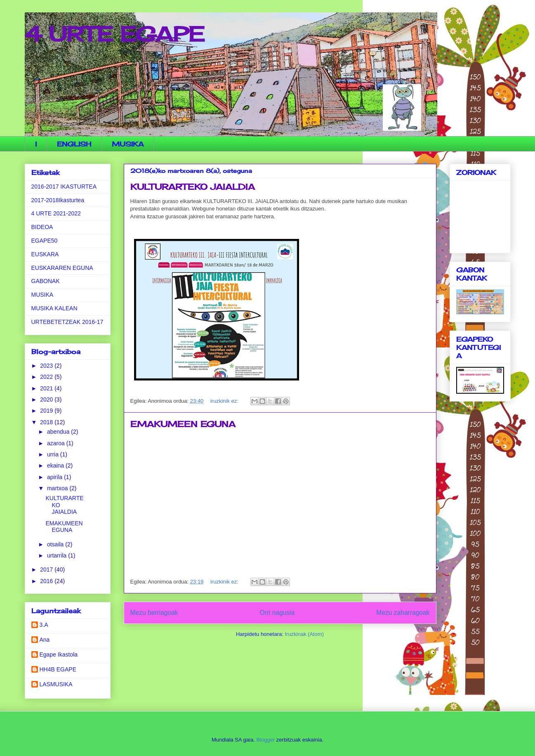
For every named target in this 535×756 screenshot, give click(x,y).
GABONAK (46, 281)
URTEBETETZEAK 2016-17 (67, 322)
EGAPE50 (45, 241)
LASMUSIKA (56, 684)
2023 (47, 366)
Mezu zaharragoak (403, 613)
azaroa (57, 443)
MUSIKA (128, 144)
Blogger (265, 740)
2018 (47, 422)
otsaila (56, 544)
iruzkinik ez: (225, 401)
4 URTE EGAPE (115, 34)
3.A (44, 625)
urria (54, 454)
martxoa (58, 488)
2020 (47, 399)
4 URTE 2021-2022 (56, 213)
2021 (47, 388)
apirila (55, 477)
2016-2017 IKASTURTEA (64, 187)
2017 (47, 569)
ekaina (56, 465)
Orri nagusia (277, 613)
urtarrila (58, 555)
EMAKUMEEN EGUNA (183, 424)
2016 (47, 581)
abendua (59, 432)
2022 (47, 377)
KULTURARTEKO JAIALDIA (193, 187)
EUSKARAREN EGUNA (62, 268)
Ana (45, 640)
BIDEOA (42, 227)
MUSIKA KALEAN (54, 308)
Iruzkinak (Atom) (304, 634)
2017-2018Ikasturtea (58, 200)
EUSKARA (45, 254)
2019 (47, 411)
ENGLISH (74, 144)
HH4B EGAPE (58, 669)
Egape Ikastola (59, 654)
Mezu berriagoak (154, 613)
